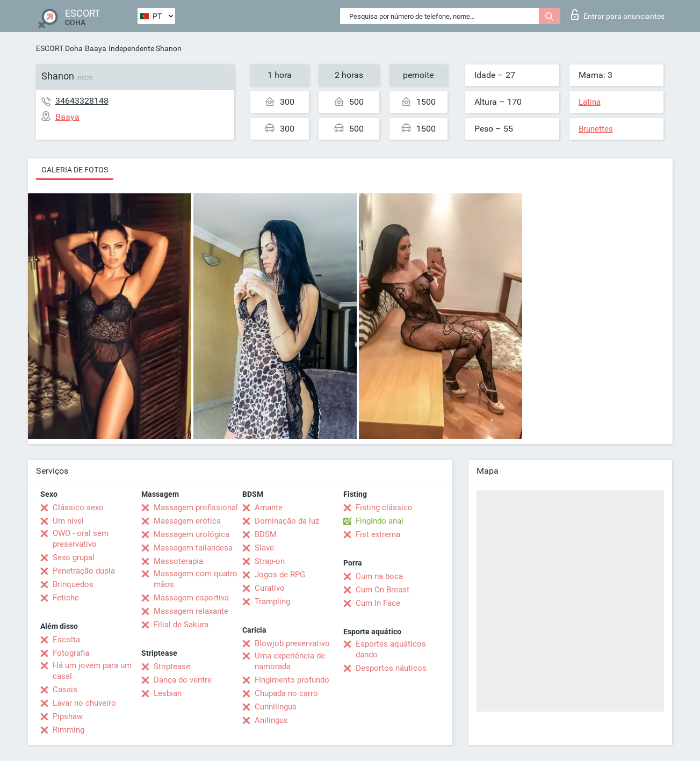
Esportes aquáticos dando (391, 649)
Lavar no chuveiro (84, 703)
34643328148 (82, 101)
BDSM (266, 534)
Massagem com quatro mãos (196, 579)
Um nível (68, 521)
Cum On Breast (383, 590)
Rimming (68, 730)
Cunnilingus (276, 707)
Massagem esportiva (191, 598)
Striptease (172, 666)
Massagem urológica (192, 534)
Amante (269, 508)
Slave (264, 548)
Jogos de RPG (280, 575)
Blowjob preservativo (292, 643)
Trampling (272, 601)
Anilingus (271, 720)
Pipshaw (68, 716)
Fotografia (71, 653)
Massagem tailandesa (193, 548)
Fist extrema (378, 534)
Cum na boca (379, 576)
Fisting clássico (384, 508)
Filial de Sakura (181, 625)
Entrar (618, 15)
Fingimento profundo (292, 680)
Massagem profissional (196, 508)
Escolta (66, 640)
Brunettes (596, 129)
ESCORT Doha (59, 48)
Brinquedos (73, 584)
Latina (590, 102)
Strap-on (270, 561)
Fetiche (66, 598)
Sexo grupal (74, 557)
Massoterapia (178, 561)
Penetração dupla (84, 571)
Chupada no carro (286, 693)
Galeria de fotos (75, 170)
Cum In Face (378, 603)
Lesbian (168, 693)
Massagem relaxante (191, 611)
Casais (65, 690)
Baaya (96, 48)
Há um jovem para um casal (92, 671)
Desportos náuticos (391, 668)
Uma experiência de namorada (290, 661)
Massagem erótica (187, 521)
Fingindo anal (380, 521)
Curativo (270, 588)
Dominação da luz (287, 521)
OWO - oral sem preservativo (81, 539)
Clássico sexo (78, 508)
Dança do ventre (183, 680)
